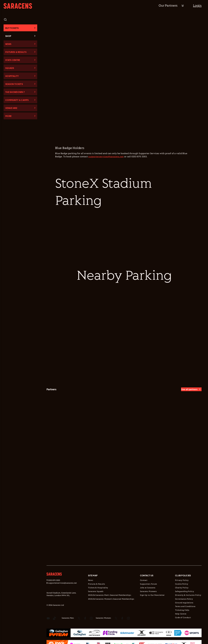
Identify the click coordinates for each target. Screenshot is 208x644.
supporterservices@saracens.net (106, 157)
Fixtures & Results (16, 52)
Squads (10, 68)
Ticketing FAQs (182, 610)
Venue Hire (11, 108)
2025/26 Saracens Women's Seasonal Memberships (111, 599)
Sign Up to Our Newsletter (152, 595)
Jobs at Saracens (148, 588)
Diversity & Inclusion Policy (188, 595)
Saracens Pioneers (148, 592)
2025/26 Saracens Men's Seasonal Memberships (110, 595)
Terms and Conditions (185, 607)
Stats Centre (13, 60)
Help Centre (181, 614)
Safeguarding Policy (185, 592)
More (8, 116)
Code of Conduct (183, 618)
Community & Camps (17, 100)
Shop (8, 36)
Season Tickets (14, 84)
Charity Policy (182, 588)
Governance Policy (184, 599)
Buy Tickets (12, 28)
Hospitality (12, 76)
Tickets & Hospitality (98, 588)
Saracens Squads (96, 592)
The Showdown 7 (15, 92)
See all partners (189, 389)
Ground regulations (184, 603)
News (8, 44)
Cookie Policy (182, 584)
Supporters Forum (149, 584)
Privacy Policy (182, 580)
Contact (144, 580)
